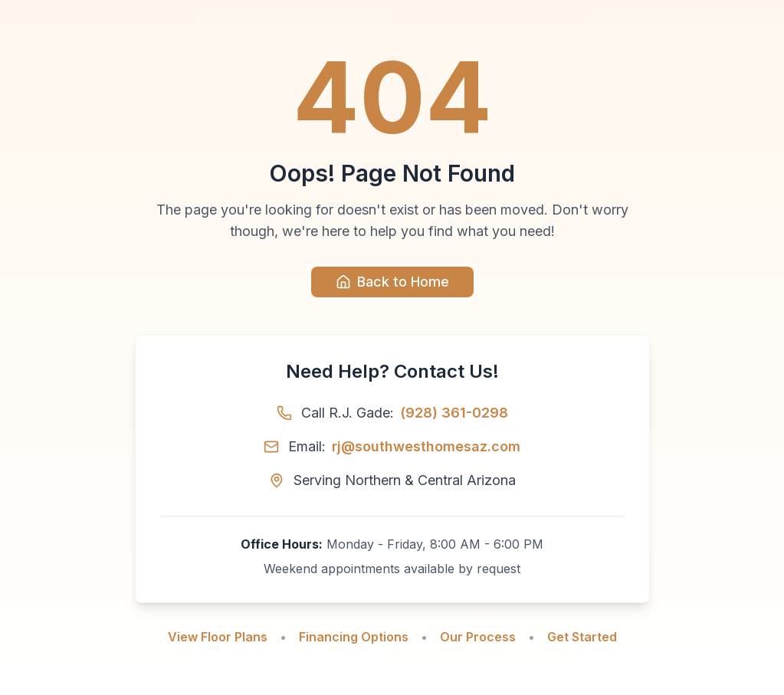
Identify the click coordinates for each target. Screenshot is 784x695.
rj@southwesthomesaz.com (426, 446)
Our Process (478, 637)
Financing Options (354, 637)
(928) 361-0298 (454, 413)
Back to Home (392, 282)
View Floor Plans (218, 637)
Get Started (582, 637)
